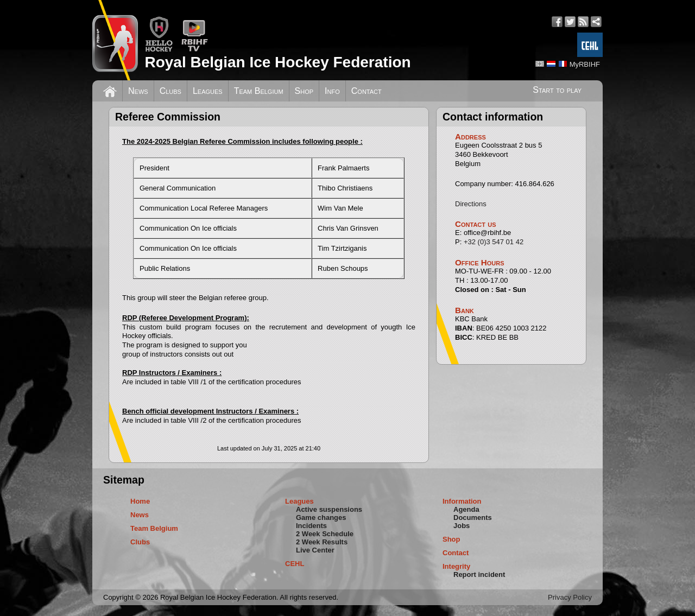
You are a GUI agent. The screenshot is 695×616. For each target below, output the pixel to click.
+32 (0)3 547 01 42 (494, 242)
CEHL (295, 564)
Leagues (208, 91)
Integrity (456, 566)
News (138, 91)
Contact (367, 91)
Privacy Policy (570, 597)
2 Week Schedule (325, 534)
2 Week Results (322, 542)
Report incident (479, 574)
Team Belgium (259, 91)
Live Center (315, 550)
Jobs (462, 526)
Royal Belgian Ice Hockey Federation (277, 62)
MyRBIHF (585, 64)
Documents (473, 517)
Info (332, 91)
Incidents (311, 526)
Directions (471, 204)
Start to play (557, 90)
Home (140, 501)
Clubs (170, 91)
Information (462, 501)
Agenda (466, 509)
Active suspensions (329, 509)
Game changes (321, 517)
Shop (304, 91)
